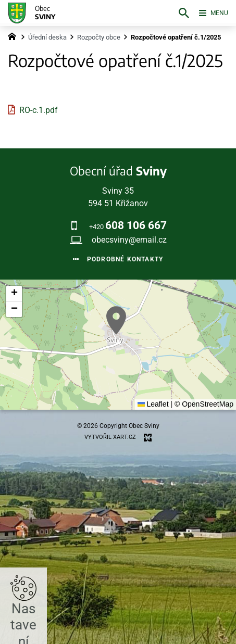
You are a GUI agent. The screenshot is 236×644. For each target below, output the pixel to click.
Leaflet (153, 404)
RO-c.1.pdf (39, 110)
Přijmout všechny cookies (118, 579)
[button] (116, 320)
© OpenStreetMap (204, 404)
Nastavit (118, 605)
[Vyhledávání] (175, 13)
